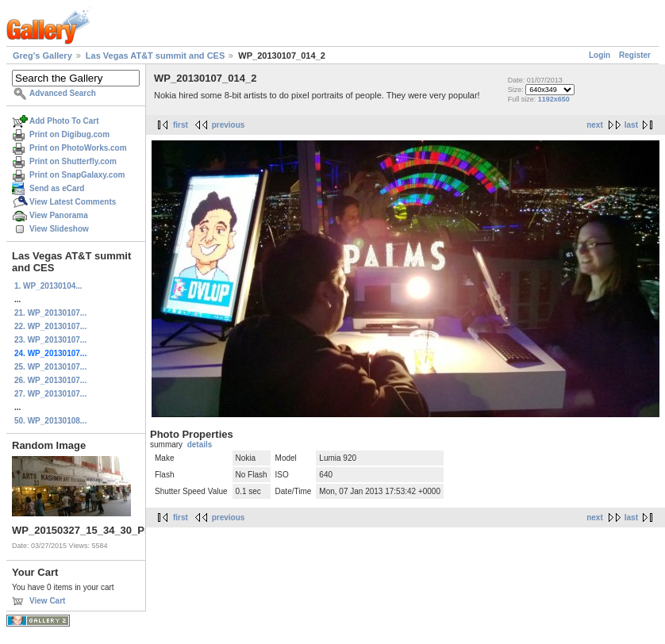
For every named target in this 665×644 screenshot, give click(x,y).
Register (635, 55)
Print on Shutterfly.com (73, 161)
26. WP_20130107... (50, 380)
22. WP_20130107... (50, 326)
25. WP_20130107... (50, 367)
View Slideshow (59, 229)
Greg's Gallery (42, 56)
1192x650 (554, 99)
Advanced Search (63, 93)
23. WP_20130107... (50, 340)
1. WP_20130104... (48, 286)
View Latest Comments (73, 202)
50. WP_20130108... (50, 421)
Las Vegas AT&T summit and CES (155, 56)
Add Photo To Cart (64, 121)
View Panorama (59, 215)
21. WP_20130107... (50, 313)
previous (229, 125)
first (181, 125)
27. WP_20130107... (50, 394)
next (595, 125)
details (200, 445)
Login (600, 55)
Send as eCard (57, 188)
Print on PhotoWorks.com (78, 148)
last (631, 125)
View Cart (47, 601)
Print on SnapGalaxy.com (77, 175)
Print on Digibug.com (69, 134)
